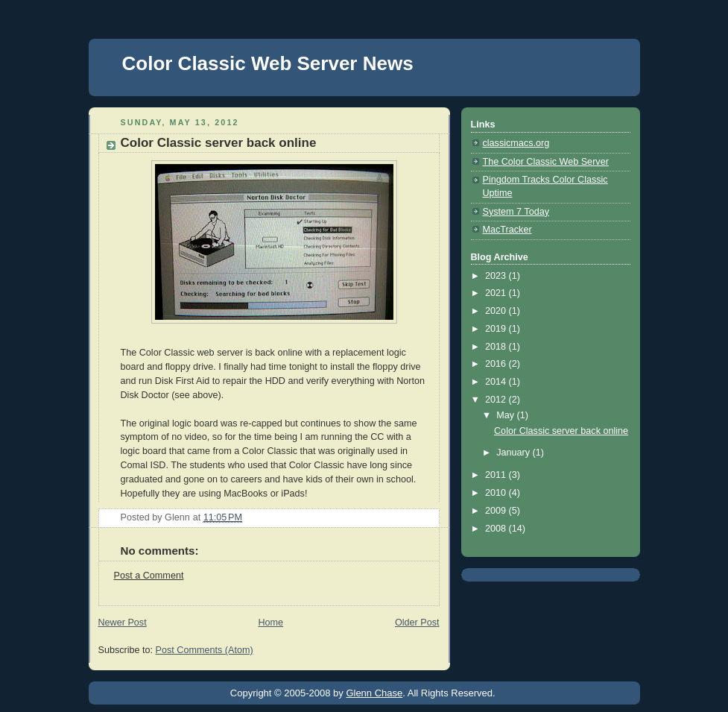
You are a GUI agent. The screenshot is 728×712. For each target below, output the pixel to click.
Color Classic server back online (561, 431)
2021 (497, 293)
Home (270, 623)
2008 (497, 529)
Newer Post (123, 623)
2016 (497, 364)
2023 (497, 276)
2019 (497, 329)
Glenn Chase (374, 693)
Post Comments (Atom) (205, 650)
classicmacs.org (516, 143)
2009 (497, 511)
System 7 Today (516, 212)
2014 (497, 382)
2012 (497, 400)
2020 (497, 311)
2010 (497, 493)
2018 (497, 347)
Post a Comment (149, 576)
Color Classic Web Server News (268, 63)
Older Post (417, 623)
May (506, 415)
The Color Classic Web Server (546, 162)
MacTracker (507, 230)
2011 (497, 475)
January (514, 453)
